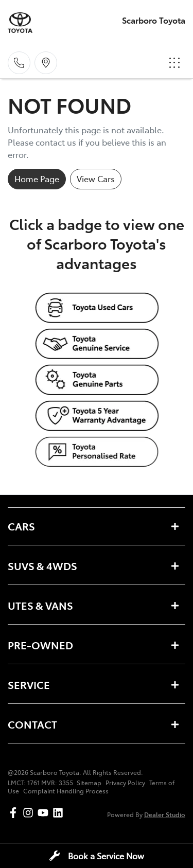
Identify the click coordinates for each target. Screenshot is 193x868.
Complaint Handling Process (66, 791)
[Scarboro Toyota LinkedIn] (60, 813)
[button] (174, 63)
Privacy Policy (125, 783)
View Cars (96, 179)
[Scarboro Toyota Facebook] (15, 813)
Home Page (37, 179)
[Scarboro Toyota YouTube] (45, 813)
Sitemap (89, 783)
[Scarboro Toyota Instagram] (30, 813)
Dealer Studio (165, 814)
